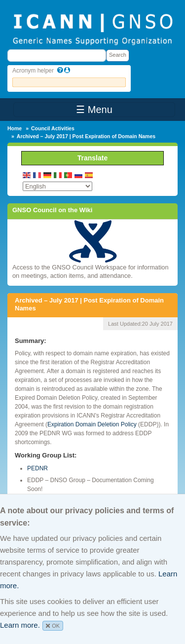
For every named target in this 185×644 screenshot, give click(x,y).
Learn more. (20, 625)
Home (15, 128)
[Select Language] (57, 186)
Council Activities (53, 128)
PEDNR (37, 468)
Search (118, 55)
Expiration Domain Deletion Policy (92, 424)
